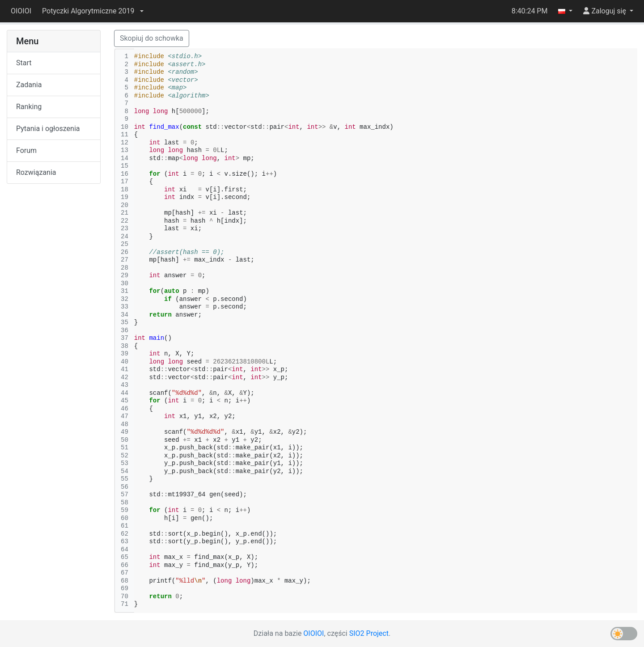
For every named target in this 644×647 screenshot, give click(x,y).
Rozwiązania (36, 172)
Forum (26, 150)
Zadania (29, 85)
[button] (93, 11)
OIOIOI (21, 11)
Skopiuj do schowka (152, 38)
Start (24, 63)
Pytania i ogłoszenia (48, 129)
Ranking (29, 107)
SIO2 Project (369, 633)
